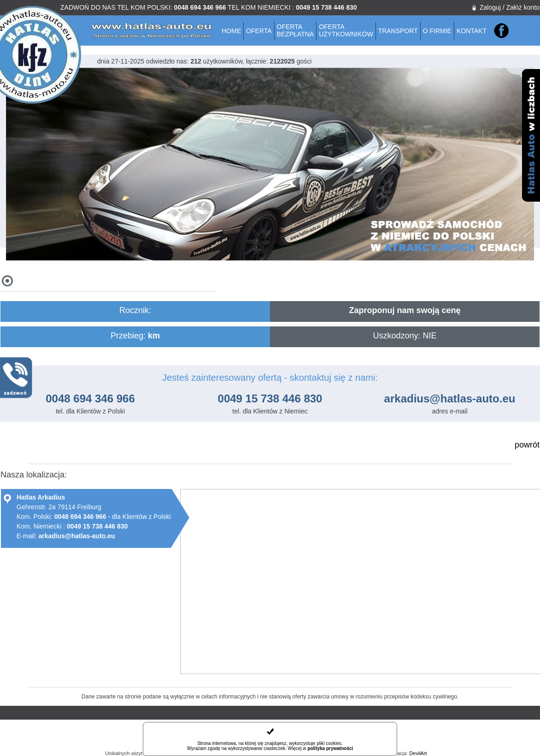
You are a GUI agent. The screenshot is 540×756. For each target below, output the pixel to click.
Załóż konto (523, 7)
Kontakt (472, 31)
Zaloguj (490, 7)
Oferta (259, 31)
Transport (398, 31)
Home (231, 31)
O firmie (437, 31)
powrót (527, 445)
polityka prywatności (330, 748)
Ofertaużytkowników (346, 30)
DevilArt (418, 753)
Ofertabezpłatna (296, 30)
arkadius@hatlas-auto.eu (450, 398)
